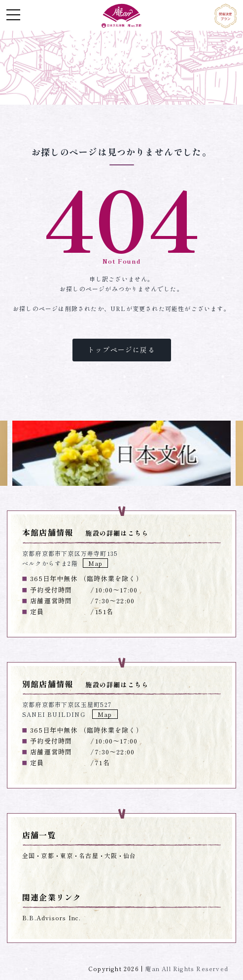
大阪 (111, 855)
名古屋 (89, 855)
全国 (29, 855)
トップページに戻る (121, 350)
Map (96, 563)
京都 (47, 855)
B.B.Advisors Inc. (52, 918)
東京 (67, 855)
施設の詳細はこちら (117, 533)
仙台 (130, 855)
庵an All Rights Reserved (187, 968)
